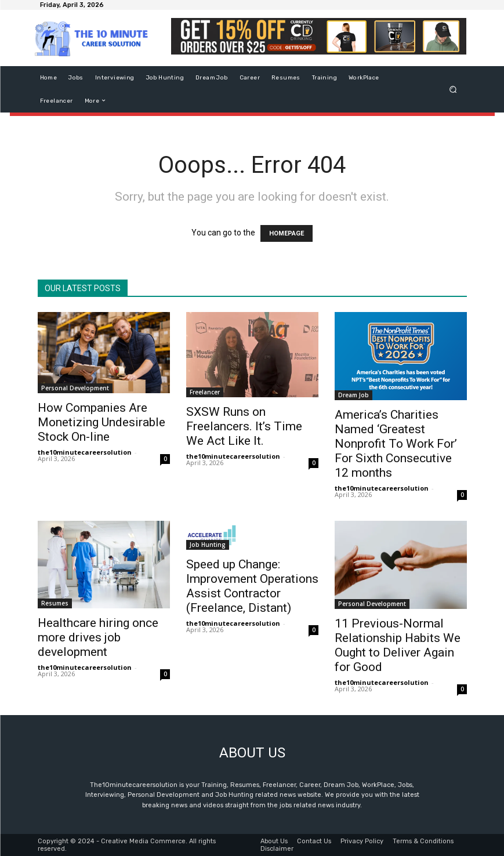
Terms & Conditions (423, 841)
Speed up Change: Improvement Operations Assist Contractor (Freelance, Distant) (252, 586)
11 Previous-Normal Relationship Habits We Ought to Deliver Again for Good (398, 645)
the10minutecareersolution (85, 452)
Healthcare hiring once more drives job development (98, 637)
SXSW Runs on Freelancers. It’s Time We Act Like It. (244, 426)
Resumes (55, 603)
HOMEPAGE (287, 233)
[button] (453, 89)
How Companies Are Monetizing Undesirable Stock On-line (101, 422)
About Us (274, 841)
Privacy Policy (362, 841)
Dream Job (353, 395)
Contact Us (314, 841)
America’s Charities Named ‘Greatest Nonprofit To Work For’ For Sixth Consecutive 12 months (396, 444)
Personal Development (75, 388)
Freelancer (205, 392)
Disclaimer (277, 848)
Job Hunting (208, 545)
